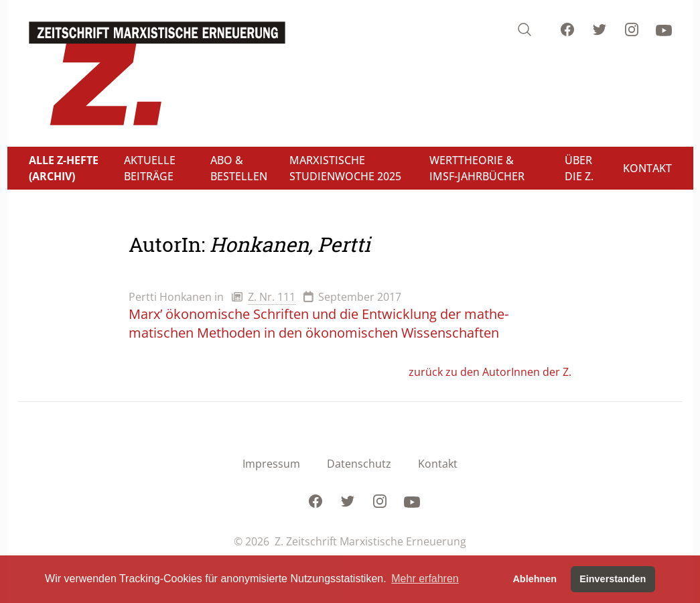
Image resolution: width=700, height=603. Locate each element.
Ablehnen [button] (535, 579)
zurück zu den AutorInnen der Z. (490, 372)
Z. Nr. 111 (272, 297)
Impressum (271, 464)
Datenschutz (359, 464)
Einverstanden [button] (613, 579)
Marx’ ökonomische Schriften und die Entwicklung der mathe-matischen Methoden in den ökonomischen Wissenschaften (319, 323)
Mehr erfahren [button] (425, 579)
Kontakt (438, 464)
